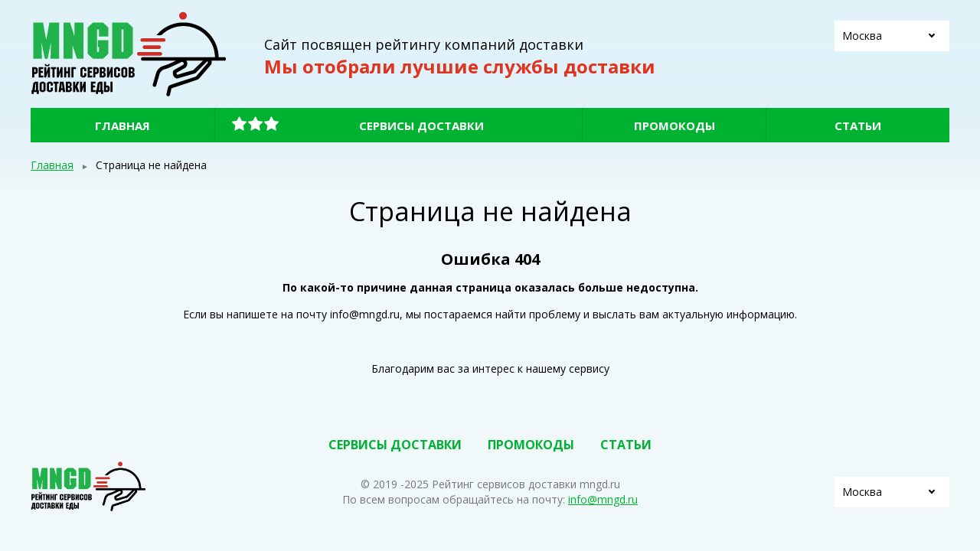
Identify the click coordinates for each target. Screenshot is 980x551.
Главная (122, 126)
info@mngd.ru (603, 499)
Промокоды (675, 126)
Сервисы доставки (421, 126)
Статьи (858, 126)
